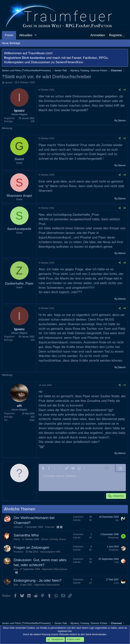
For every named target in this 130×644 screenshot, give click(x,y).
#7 (125, 385)
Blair (16, 585)
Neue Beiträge (11, 43)
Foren (9, 35)
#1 (125, 90)
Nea (16, 569)
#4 (125, 208)
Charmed (50, 527)
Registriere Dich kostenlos (25, 58)
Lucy (116, 583)
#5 (125, 263)
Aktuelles (26, 35)
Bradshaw (114, 538)
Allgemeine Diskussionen (55, 569)
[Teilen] (120, 90)
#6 (125, 308)
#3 (125, 175)
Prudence (19, 552)
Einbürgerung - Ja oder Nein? (37, 580)
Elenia (17, 539)
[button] (35, 35)
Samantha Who (26, 535)
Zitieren (122, 120)
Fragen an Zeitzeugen (31, 547)
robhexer (18, 527)
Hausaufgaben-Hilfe (50, 552)
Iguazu (9, 82)
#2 (125, 138)
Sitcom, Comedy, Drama (53, 539)
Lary (116, 562)
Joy (117, 520)
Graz (32, 420)
